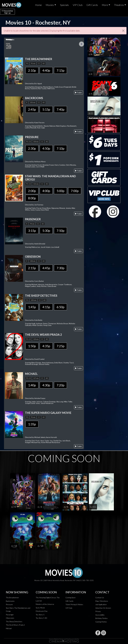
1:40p (32, 385)
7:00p (75, 191)
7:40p (60, 109)
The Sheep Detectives (14, 621)
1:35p (32, 424)
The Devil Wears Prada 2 (15, 625)
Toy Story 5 (40, 615)
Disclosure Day (42, 611)
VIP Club (78, 5)
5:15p (46, 109)
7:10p (60, 148)
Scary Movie (40, 608)
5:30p (46, 231)
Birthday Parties (101, 618)
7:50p (60, 231)
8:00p (32, 198)
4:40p (46, 70)
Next (81, 44)
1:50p (32, 346)
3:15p (32, 231)
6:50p (60, 307)
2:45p (32, 109)
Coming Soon (70, 598)
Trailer (78, 93)
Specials (64, 5)
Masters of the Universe (45, 604)
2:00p (32, 191)
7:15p (60, 70)
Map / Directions (102, 601)
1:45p (32, 307)
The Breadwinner (12, 598)
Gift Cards (92, 5)
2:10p (32, 70)
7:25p (60, 346)
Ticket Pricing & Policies (74, 604)
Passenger (10, 615)
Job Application (101, 604)
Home (38, 5)
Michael (9, 628)
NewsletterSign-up (7, 12)
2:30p (32, 148)
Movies (50, 5)
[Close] (123, 31)
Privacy (98, 611)
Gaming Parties (101, 622)
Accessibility (100, 615)
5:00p (60, 191)
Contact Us (100, 598)
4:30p (46, 385)
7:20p (60, 385)
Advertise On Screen (103, 608)
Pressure (9, 604)
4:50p (46, 148)
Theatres (119, 5)
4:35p (46, 346)
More (105, 5)
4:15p (46, 307)
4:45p (46, 268)
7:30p (60, 268)
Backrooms (10, 601)
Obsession (10, 618)
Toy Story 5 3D (41, 618)
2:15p (32, 268)
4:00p (46, 191)
